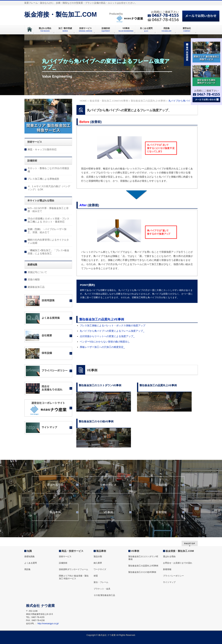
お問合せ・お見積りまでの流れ (178, 563)
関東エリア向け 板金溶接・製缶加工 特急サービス (74, 577)
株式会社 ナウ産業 (107, 635)
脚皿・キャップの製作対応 (42, 149)
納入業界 (98, 563)
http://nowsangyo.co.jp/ (48, 624)
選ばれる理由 (55, 485)
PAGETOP (190, 543)
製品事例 (55, 512)
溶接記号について (37, 272)
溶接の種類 (34, 279)
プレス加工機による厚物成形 (43, 179)
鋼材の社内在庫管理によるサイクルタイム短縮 (48, 241)
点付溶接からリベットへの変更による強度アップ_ (107, 336)
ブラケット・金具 (102, 589)
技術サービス (108, 485)
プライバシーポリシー (173, 576)
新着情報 (161, 512)
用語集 (27, 569)
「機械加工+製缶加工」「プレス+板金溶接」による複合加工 (48, 252)
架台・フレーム (101, 582)
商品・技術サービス (72, 551)
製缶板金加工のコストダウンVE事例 (143, 558)
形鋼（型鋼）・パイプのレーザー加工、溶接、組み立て (47, 231)
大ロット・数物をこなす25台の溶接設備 (48, 170)
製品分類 (98, 557)
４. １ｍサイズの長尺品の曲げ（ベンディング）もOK (49, 188)
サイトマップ (169, 582)
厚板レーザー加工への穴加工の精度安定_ (102, 347)
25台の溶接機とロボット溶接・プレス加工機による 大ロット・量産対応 (48, 220)
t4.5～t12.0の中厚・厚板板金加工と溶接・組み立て (48, 210)
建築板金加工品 (36, 287)
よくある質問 (31, 563)
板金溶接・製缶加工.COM (61, 14)
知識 (29, 551)
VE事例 (108, 512)
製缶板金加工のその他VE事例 (142, 572)
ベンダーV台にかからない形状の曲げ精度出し (105, 342)
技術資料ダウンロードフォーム (74, 569)
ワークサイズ (100, 569)
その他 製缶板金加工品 (104, 595)
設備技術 (161, 485)
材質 (96, 576)
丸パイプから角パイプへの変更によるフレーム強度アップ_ (112, 331)
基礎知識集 (29, 557)
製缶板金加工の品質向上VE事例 (102, 319)
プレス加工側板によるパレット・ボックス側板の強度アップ (113, 325)
